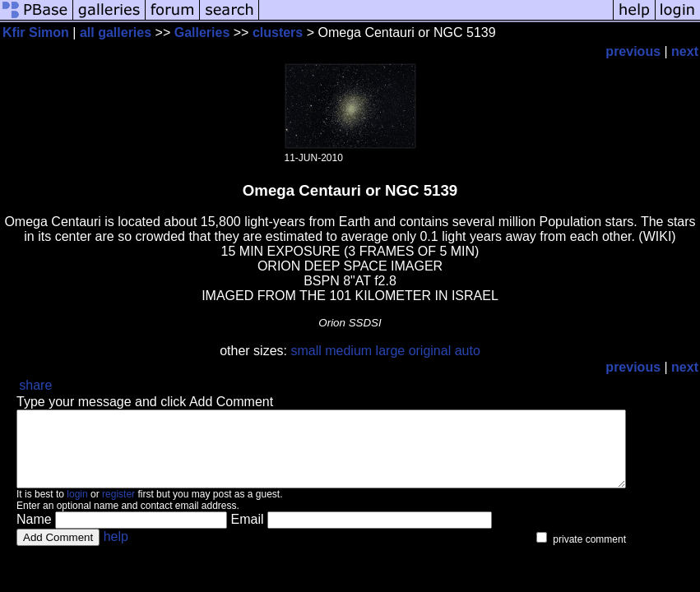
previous (633, 51)
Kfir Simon (36, 32)
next (685, 51)
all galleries (116, 32)
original (430, 351)
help (116, 551)
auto (468, 351)
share (35, 385)
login (77, 509)
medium (348, 351)
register (118, 509)
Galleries (202, 32)
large (391, 351)
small (306, 351)
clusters (278, 32)
